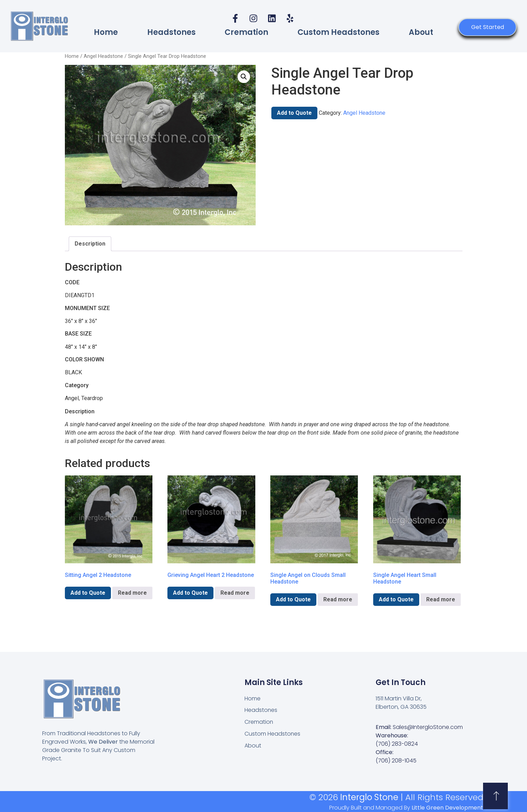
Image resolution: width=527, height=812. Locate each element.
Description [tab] (90, 244)
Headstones (171, 32)
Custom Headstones (338, 32)
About (421, 32)
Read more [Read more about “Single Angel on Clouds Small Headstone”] (338, 599)
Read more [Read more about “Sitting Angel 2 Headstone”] (132, 593)
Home (106, 32)
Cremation (246, 32)
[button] (244, 77)
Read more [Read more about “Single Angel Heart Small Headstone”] (441, 599)
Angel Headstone (103, 56)
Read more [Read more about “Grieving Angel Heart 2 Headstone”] (235, 593)
